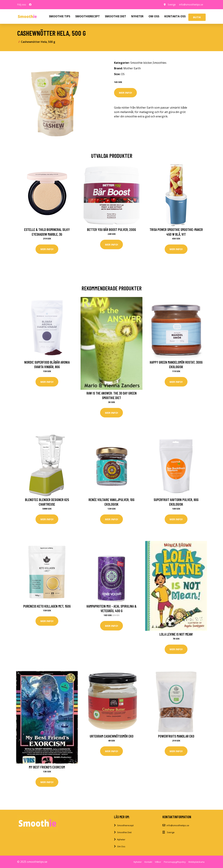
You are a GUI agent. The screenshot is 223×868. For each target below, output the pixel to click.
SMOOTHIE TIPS (60, 16)
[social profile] (30, 5)
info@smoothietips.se (191, 5)
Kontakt (148, 862)
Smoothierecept (125, 825)
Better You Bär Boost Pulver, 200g (112, 229)
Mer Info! (125, 93)
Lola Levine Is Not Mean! (176, 634)
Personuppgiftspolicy (175, 862)
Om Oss (121, 846)
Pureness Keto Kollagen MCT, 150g (47, 606)
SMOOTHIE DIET (115, 16)
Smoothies (160, 63)
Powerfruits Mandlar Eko (176, 736)
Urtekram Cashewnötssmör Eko (112, 736)
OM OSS (154, 16)
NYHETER (137, 16)
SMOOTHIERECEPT (88, 16)
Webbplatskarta (196, 862)
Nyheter (121, 839)
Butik (197, 17)
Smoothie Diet (124, 832)
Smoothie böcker (141, 63)
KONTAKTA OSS (175, 16)
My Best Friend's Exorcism (47, 767)
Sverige (172, 5)
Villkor (158, 862)
